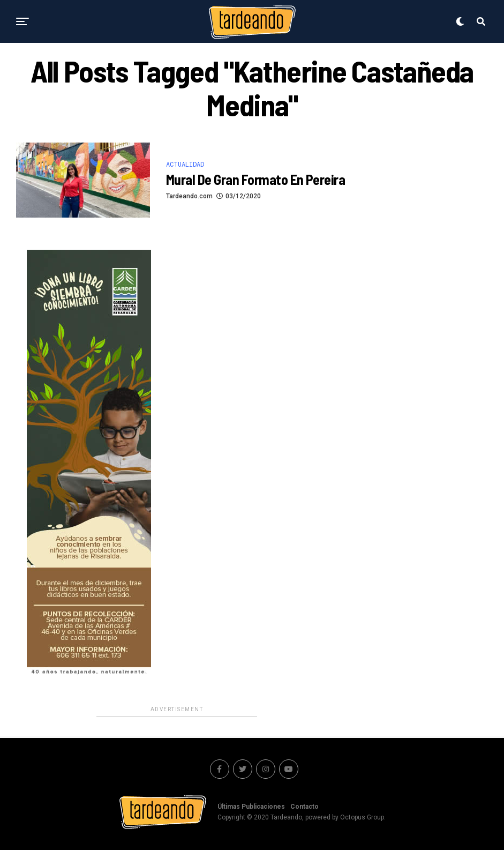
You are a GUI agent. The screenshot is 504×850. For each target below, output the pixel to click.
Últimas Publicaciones (251, 807)
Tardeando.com (189, 196)
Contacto (304, 807)
